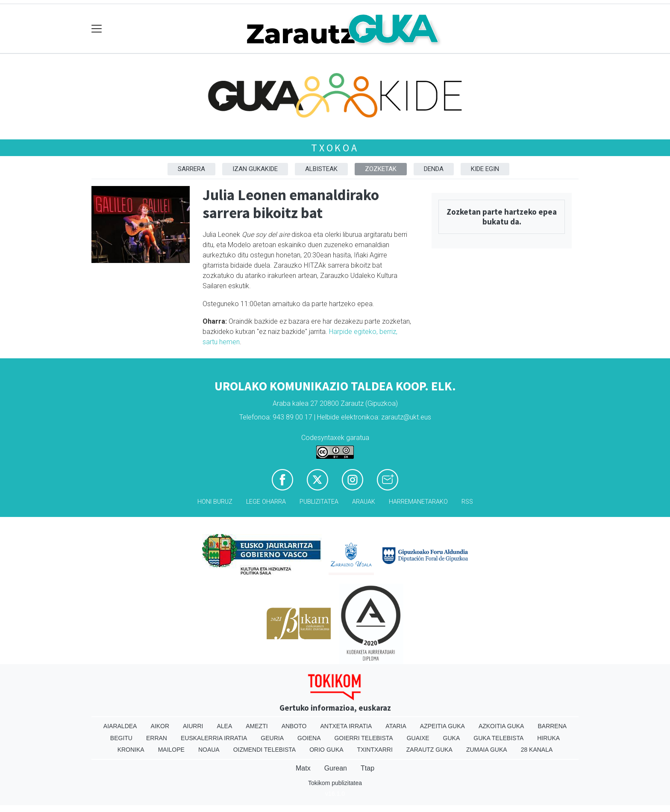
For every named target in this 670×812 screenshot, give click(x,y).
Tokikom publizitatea (335, 783)
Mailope (171, 750)
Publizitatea (319, 502)
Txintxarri (375, 750)
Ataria (396, 726)
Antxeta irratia (346, 726)
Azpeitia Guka (442, 726)
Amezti (257, 726)
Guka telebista (498, 738)
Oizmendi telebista (265, 750)
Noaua (209, 750)
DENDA (434, 169)
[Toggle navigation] (97, 29)
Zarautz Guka (429, 750)
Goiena (309, 738)
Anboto (294, 726)
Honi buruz (215, 502)
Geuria (272, 738)
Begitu (121, 738)
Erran (157, 738)
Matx (303, 768)
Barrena (552, 726)
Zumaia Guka (487, 750)
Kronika (131, 750)
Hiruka (548, 738)
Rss (467, 502)
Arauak (364, 502)
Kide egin (485, 169)
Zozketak (381, 169)
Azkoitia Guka (501, 726)
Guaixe (418, 738)
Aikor (160, 726)
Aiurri (193, 726)
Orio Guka (326, 750)
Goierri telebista (363, 738)
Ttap (367, 768)
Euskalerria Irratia (214, 738)
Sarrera (191, 169)
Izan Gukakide (255, 169)
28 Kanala (537, 750)
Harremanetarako (418, 502)
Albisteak (321, 169)
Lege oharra (266, 502)
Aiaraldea (120, 726)
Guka (452, 738)
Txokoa (335, 148)
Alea (224, 726)
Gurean (336, 768)
